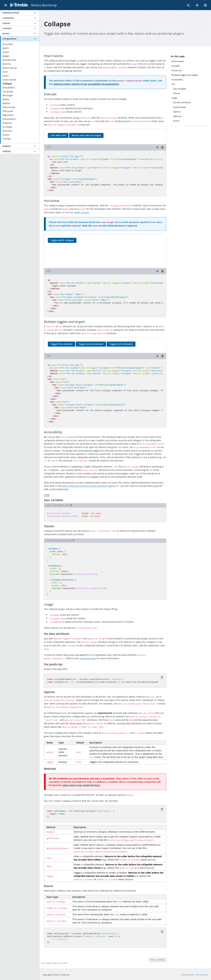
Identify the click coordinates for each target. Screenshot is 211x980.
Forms (6, 33)
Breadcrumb (9, 60)
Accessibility (177, 80)
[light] (197, 5)
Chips (6, 76)
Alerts (6, 48)
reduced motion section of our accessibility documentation (86, 84)
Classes (177, 93)
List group (8, 91)
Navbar (6, 103)
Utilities (7, 151)
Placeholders (9, 119)
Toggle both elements (121, 344)
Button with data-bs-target (86, 135)
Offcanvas (8, 111)
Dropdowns (9, 87)
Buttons (7, 64)
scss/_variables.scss (58, 505)
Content (7, 28)
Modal (6, 99)
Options (177, 112)
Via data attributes (182, 102)
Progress (7, 123)
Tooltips (7, 139)
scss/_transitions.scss (59, 541)
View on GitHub (158, 960)
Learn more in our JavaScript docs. (81, 785)
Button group (10, 68)
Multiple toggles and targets (185, 75)
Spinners (7, 131)
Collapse (7, 84)
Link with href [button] (58, 135)
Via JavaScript (179, 107)
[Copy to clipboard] (162, 147)
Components (9, 39)
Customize (8, 18)
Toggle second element (91, 344)
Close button (9, 80)
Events (176, 121)
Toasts (6, 135)
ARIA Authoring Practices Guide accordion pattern (89, 486)
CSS (173, 84)
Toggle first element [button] (62, 344)
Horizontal (177, 70)
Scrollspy (7, 127)
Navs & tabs (9, 107)
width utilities (82, 212)
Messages (8, 95)
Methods (177, 116)
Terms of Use (202, 975)
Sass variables (180, 89)
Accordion (8, 44)
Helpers (7, 146)
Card (5, 72)
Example (176, 66)
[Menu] (6, 5)
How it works (178, 61)
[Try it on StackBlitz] (157, 147)
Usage (174, 98)
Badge (6, 56)
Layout (6, 23)
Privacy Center (188, 975)
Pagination (8, 115)
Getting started (11, 13)
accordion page (88, 658)
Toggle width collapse (62, 240)
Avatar (6, 52)
